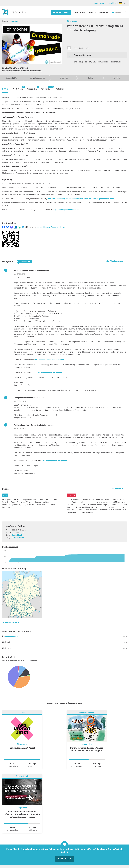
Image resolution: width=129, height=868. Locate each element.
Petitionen (80, 12)
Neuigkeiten (32, 88)
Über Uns (104, 12)
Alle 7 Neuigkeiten (114, 261)
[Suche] (126, 12)
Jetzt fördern (65, 859)
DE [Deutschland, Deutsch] (122, 3)
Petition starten (61, 12)
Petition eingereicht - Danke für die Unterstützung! (34, 425)
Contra (71, 495)
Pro (5, 495)
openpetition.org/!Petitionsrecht (51, 227)
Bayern (22, 713)
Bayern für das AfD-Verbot (22, 748)
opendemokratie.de (13, 636)
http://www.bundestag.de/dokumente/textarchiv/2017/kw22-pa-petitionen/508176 (81, 199)
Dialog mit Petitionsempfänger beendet (29, 398)
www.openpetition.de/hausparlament (49, 360)
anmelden (112, 3)
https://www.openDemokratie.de (66, 210)
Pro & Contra (18, 88)
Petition (5, 89)
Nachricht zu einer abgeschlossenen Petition (32, 270)
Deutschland (13, 21)
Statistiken (60, 89)
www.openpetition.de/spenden (50, 372)
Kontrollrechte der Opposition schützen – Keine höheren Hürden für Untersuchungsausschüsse (22, 814)
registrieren (99, 3)
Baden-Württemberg (87, 713)
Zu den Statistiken (10, 623)
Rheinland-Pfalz (22, 776)
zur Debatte (116, 489)
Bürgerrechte (72, 21)
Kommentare (46, 88)
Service (92, 12)
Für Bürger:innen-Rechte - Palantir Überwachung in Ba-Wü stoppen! (87, 749)
